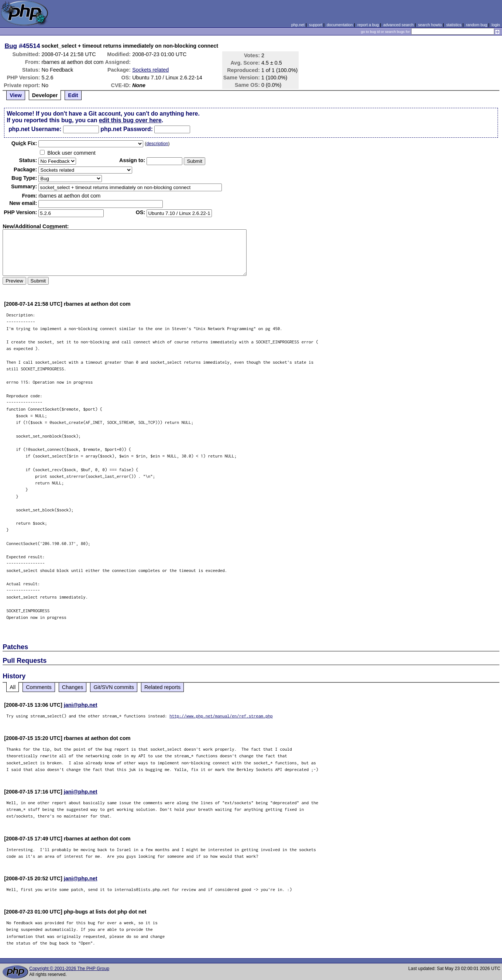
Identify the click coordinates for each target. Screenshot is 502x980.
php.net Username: (35, 129)
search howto (430, 25)
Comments (39, 687)
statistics (454, 25)
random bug (477, 25)
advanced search (398, 25)
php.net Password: (127, 129)
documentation (340, 25)
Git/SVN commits (114, 687)
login (496, 25)
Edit (73, 95)
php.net (298, 25)
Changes (73, 687)
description (157, 144)
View (16, 95)
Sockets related (150, 70)
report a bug (368, 25)
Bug (11, 46)
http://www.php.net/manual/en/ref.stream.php (221, 716)
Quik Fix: (24, 143)
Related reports (162, 687)
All (13, 687)
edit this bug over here (130, 120)
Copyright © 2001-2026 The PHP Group (69, 969)
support (316, 25)
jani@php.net (81, 705)
